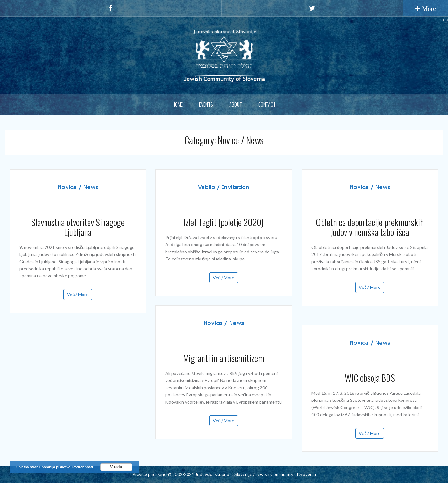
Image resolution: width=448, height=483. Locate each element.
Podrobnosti (83, 467)
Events (206, 104)
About (236, 104)
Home (178, 104)
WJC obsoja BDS (370, 378)
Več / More (78, 294)
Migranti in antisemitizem (224, 358)
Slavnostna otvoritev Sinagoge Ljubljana (78, 227)
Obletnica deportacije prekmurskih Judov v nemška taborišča (370, 227)
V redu (116, 467)
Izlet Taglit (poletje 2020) (224, 222)
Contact (267, 104)
